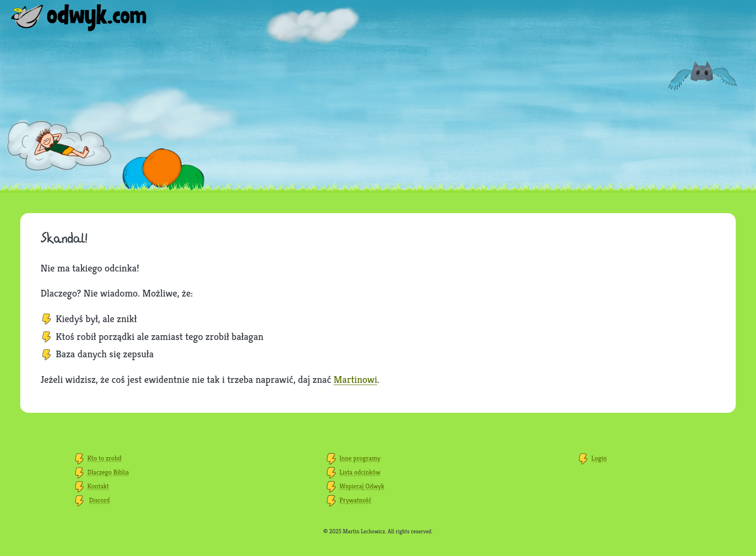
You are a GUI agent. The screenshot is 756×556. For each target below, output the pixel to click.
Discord (99, 500)
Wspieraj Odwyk (362, 486)
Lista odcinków (360, 472)
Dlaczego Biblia (108, 472)
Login (599, 458)
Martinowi (356, 380)
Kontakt (98, 486)
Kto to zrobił (104, 458)
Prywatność (356, 500)
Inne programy (360, 458)
